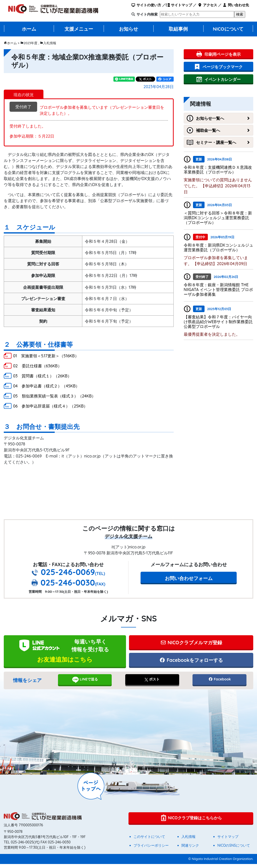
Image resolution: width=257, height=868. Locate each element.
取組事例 (178, 29)
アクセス (207, 5)
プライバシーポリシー (151, 849)
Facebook (220, 683)
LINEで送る (85, 684)
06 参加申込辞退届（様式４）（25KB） (50, 406)
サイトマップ (179, 5)
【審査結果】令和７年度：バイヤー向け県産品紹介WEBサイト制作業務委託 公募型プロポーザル (220, 322)
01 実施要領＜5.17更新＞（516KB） (46, 356)
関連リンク (190, 849)
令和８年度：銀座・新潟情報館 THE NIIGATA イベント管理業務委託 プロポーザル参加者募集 (218, 290)
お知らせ (128, 29)
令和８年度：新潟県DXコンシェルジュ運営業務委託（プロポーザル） (218, 247)
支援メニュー (79, 29)
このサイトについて (149, 841)
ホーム (29, 29)
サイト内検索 (147, 14)
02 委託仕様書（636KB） (37, 366)
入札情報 (188, 841)
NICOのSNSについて (234, 849)
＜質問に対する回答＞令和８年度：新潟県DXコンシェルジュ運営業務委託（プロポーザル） (218, 218)
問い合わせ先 (236, 5)
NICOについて (228, 29)
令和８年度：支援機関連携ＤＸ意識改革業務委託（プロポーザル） (218, 170)
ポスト (152, 683)
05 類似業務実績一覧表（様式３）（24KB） (54, 396)
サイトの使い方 (146, 5)
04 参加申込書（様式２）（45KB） (46, 386)
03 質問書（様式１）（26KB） (42, 376)
